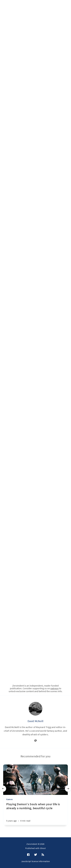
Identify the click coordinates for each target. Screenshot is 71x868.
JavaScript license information (36, 861)
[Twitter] (36, 855)
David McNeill (36, 721)
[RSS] (43, 855)
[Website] (35, 741)
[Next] (68, 789)
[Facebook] (28, 855)
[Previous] (3, 789)
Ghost (43, 848)
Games (9, 799)
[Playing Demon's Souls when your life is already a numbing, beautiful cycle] (35, 814)
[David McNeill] (35, 709)
